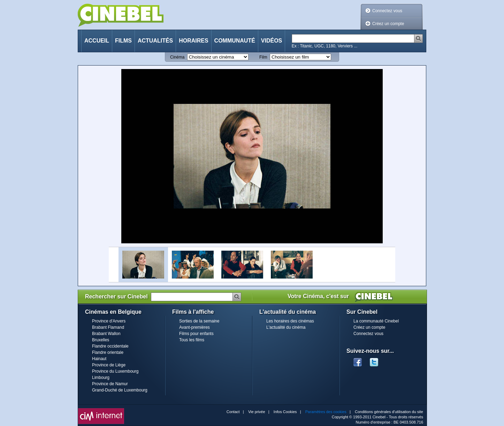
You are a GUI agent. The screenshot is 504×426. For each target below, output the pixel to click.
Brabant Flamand (108, 327)
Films (123, 41)
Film (263, 57)
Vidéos (272, 41)
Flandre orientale (108, 352)
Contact (233, 412)
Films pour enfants (196, 334)
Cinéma (177, 57)
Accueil (97, 41)
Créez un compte (388, 24)
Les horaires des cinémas (290, 321)
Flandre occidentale (110, 346)
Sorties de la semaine (199, 321)
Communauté (235, 41)
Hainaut (99, 359)
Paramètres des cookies (326, 412)
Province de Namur (110, 384)
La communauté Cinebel (376, 321)
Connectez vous (387, 11)
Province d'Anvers (109, 321)
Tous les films (192, 340)
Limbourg (101, 378)
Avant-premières (194, 327)
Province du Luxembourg (115, 371)
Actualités (155, 41)
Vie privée (257, 412)
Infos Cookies (285, 412)
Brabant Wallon (106, 334)
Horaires (193, 41)
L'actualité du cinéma (286, 327)
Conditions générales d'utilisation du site (389, 412)
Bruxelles (101, 340)
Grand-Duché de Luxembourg (120, 390)
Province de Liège (109, 365)
